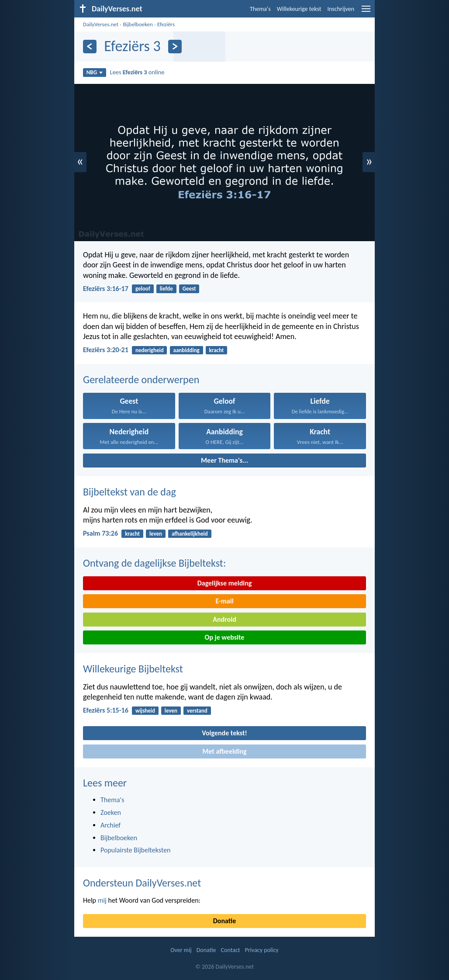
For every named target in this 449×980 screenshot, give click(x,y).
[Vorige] (90, 47)
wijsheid (145, 711)
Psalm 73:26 (100, 533)
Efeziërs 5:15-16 (106, 710)
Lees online (137, 72)
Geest (189, 289)
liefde (166, 289)
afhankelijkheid (190, 534)
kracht (217, 350)
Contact (231, 950)
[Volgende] (175, 47)
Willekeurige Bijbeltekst (133, 669)
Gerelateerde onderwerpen (141, 379)
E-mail (224, 601)
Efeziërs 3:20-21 (106, 350)
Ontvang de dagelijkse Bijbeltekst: (154, 563)
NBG (95, 72)
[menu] (366, 12)
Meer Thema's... (224, 460)
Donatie (224, 921)
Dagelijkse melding (225, 583)
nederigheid (150, 350)
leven (156, 534)
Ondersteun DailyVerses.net (142, 883)
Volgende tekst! (224, 733)
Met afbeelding (224, 751)
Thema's (260, 9)
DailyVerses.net (101, 24)
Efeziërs (166, 24)
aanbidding (187, 350)
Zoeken (111, 812)
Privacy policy (262, 950)
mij (102, 900)
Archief (111, 825)
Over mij (181, 950)
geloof (143, 289)
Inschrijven (341, 9)
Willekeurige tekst (299, 9)
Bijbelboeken (138, 24)
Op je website (225, 637)
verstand (197, 711)
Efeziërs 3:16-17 (106, 289)
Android (224, 619)
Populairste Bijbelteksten (136, 850)
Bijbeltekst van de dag (130, 492)
